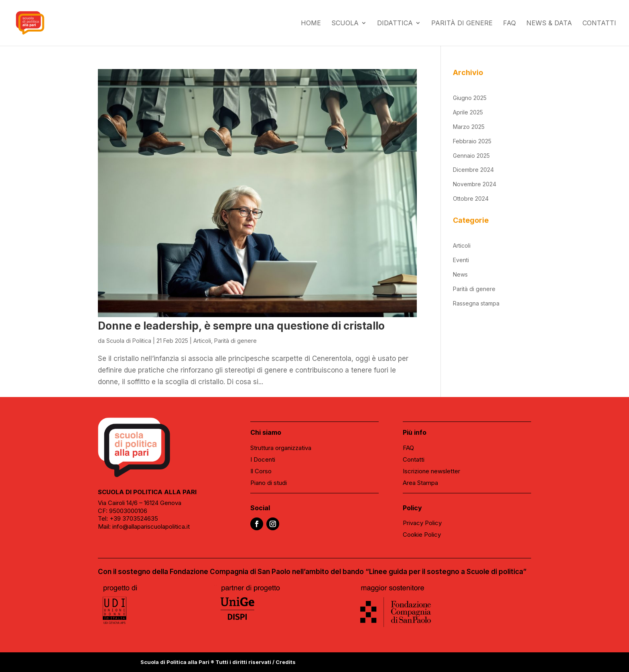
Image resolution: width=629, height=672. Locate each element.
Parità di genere (462, 23)
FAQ (509, 23)
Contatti (599, 23)
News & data (549, 23)
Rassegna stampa (476, 303)
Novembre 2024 (475, 184)
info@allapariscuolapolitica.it (151, 526)
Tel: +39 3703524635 (128, 518)
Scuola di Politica (129, 341)
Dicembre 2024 (473, 170)
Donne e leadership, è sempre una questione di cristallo (241, 326)
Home (311, 23)
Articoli (202, 341)
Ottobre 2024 (471, 199)
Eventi (461, 260)
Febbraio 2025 (472, 141)
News (460, 274)
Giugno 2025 (470, 98)
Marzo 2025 (469, 127)
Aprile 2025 (468, 112)
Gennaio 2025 (471, 156)
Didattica (395, 23)
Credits (286, 662)
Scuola (345, 23)
